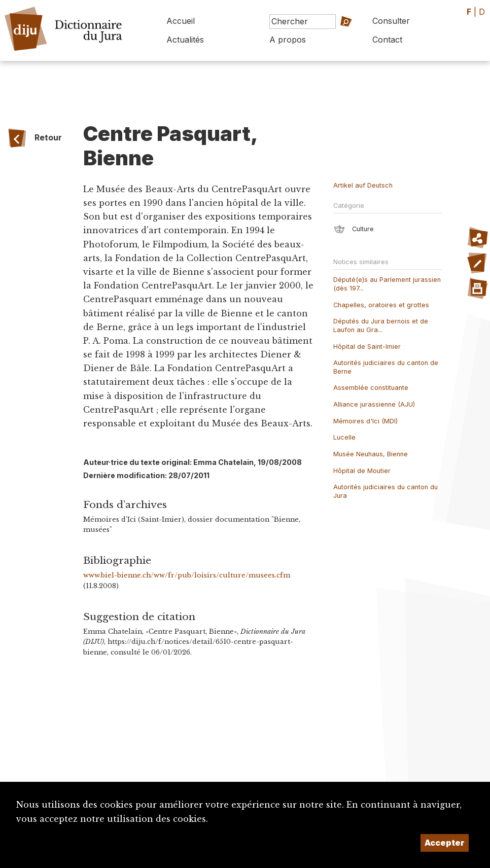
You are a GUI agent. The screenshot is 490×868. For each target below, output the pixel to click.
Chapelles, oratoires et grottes (381, 305)
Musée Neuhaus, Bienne (371, 454)
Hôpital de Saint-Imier (367, 347)
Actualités (185, 40)
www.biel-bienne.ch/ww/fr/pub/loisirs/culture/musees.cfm (187, 575)
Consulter (391, 21)
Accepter (445, 843)
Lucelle (344, 437)
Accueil (181, 21)
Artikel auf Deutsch (363, 185)
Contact (387, 40)
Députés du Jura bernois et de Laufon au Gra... (381, 325)
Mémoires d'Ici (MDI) (365, 421)
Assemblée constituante (371, 388)
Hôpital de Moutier (362, 471)
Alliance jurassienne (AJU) (374, 404)
